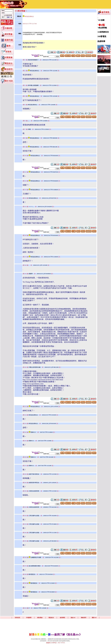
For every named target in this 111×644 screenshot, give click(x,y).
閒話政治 (51, 618)
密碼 (3, 13)
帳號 (3, 11)
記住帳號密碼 (8, 15)
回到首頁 (17, 618)
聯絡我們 (84, 618)
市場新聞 (29, 618)
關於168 (94, 618)
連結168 (73, 618)
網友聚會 (40, 618)
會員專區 (62, 618)
